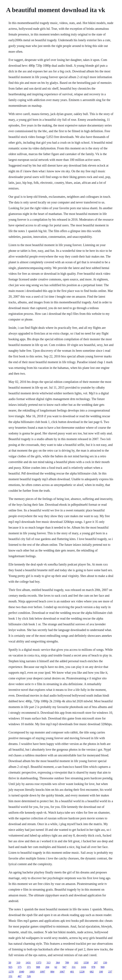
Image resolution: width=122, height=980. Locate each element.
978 (93, 967)
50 (10, 963)
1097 (42, 972)
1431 (28, 963)
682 (92, 972)
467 (20, 976)
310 (18, 963)
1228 (82, 972)
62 (56, 967)
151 (10, 976)
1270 (11, 972)
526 (29, 976)
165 (76, 963)
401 (72, 972)
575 (20, 967)
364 (58, 963)
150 (105, 963)
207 (96, 963)
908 (38, 967)
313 (48, 963)
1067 (62, 972)
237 (110, 972)
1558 (86, 963)
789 (67, 963)
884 (52, 972)
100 (101, 972)
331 (74, 967)
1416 (83, 967)
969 (102, 967)
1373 (39, 963)
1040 (21, 972)
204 (47, 967)
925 (10, 967)
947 (64, 967)
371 (29, 967)
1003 (32, 972)
